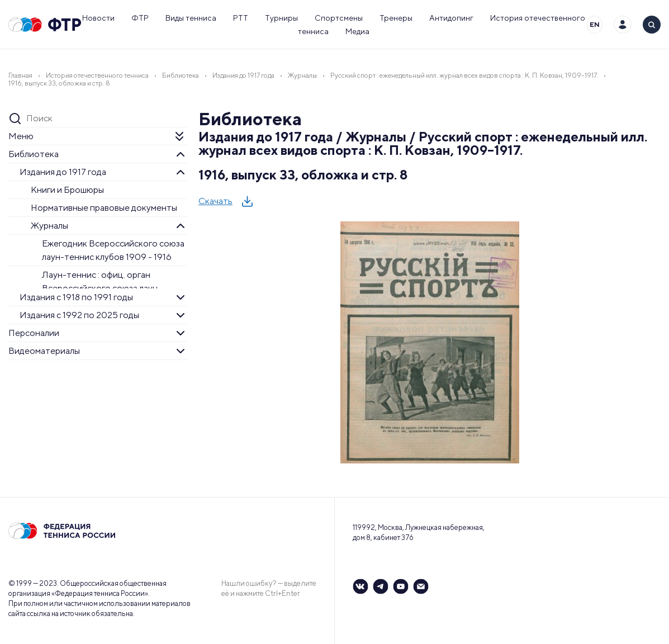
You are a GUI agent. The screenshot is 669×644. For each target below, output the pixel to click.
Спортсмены (339, 18)
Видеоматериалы (44, 351)
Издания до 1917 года (63, 172)
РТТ (241, 18)
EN (595, 24)
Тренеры (396, 18)
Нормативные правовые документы (104, 208)
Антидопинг (451, 18)
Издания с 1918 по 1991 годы (76, 297)
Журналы (49, 226)
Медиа (357, 31)
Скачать (215, 201)
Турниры (281, 18)
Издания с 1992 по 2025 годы (79, 315)
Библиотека (34, 154)
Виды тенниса (191, 18)
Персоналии (34, 333)
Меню (21, 136)
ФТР (140, 18)
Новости (98, 18)
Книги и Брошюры (67, 190)
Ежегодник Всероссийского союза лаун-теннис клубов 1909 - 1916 (113, 250)
